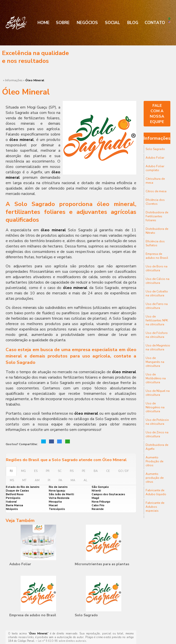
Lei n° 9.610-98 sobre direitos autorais (62, 641)
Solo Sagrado (86, 615)
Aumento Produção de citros (154, 461)
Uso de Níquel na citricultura (158, 393)
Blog (133, 23)
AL (85, 480)
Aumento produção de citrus (155, 478)
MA (73, 480)
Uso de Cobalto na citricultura (157, 293)
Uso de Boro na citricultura (157, 268)
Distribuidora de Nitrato (157, 231)
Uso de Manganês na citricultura (155, 362)
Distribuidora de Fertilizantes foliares (157, 216)
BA (96, 471)
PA (60, 480)
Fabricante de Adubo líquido (156, 492)
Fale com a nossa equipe (157, 114)
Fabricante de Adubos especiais (155, 507)
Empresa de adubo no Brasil (33, 615)
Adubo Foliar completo (155, 168)
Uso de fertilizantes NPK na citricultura (157, 320)
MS (12, 480)
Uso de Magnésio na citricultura (158, 347)
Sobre (63, 23)
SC (60, 471)
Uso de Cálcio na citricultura (157, 281)
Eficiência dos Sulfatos (155, 243)
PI (49, 480)
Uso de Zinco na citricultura (157, 434)
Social (113, 23)
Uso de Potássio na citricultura (157, 422)
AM (37, 480)
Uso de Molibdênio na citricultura (156, 378)
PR (48, 471)
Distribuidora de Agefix (157, 447)
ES (36, 471)
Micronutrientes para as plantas (102, 564)
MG (23, 471)
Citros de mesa (156, 191)
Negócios (87, 23)
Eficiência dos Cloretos (155, 202)
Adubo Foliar (20, 564)
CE (108, 471)
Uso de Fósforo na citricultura (157, 335)
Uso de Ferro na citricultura (157, 306)
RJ (11, 471)
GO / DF (124, 471)
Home (44, 23)
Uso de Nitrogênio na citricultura (155, 407)
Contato (155, 23)
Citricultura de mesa (155, 181)
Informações (157, 138)
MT (24, 480)
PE (84, 471)
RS (72, 471)
